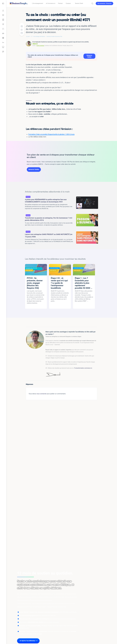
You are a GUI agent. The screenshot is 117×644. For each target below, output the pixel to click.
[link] (3, 29)
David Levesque (40, 46)
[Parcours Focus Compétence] (3, 20)
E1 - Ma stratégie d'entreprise (38, 36)
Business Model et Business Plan (55, 36)
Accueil (28, 36)
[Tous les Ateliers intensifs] (3, 24)
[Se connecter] (3, 11)
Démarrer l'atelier (89, 56)
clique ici (35, 44)
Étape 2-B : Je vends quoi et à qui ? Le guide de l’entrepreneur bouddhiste (59, 283)
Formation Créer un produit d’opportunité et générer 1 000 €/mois (52, 134)
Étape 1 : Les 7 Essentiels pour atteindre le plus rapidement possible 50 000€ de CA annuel (84, 283)
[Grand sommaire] (3, 15)
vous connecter (42, 394)
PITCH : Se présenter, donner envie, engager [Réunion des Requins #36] (35, 283)
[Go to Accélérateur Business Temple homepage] (19, 3)
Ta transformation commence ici (83, 368)
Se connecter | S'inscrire (105, 3)
